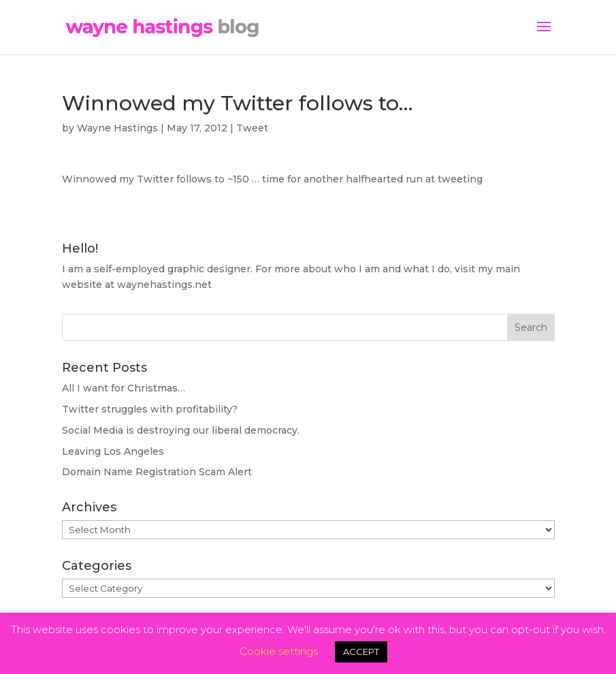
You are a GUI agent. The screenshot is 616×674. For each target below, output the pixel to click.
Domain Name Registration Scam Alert (157, 472)
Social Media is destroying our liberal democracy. (181, 430)
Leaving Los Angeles (113, 451)
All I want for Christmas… (124, 388)
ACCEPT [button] (361, 652)
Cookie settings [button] (279, 651)
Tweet (252, 128)
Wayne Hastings (117, 128)
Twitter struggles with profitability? (150, 409)
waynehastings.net (164, 285)
